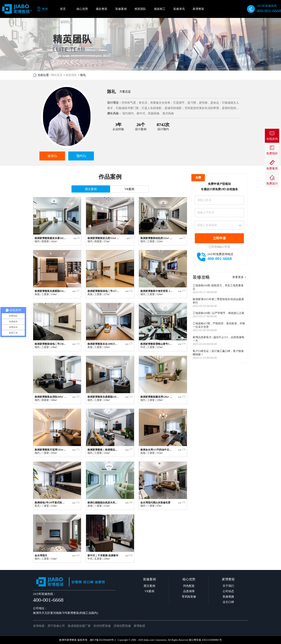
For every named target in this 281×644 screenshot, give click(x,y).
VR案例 (149, 591)
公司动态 (228, 591)
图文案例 (149, 586)
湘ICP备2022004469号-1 (103, 640)
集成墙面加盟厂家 (79, 626)
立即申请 (219, 238)
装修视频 (228, 597)
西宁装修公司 (56, 626)
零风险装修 (189, 597)
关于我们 (228, 586)
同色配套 (189, 586)
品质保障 (189, 591)
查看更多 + (239, 277)
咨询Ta (52, 156)
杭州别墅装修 (102, 626)
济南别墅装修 (122, 626)
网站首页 (57, 75)
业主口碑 (228, 602)
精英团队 (71, 75)
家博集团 (139, 626)
